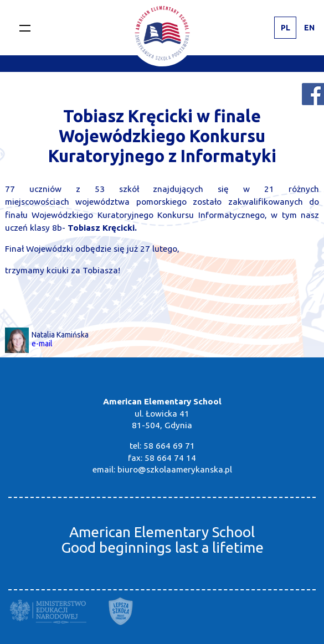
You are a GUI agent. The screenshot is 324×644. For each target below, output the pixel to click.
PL (286, 28)
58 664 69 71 (169, 446)
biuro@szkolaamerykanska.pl (175, 469)
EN (309, 28)
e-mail (42, 344)
